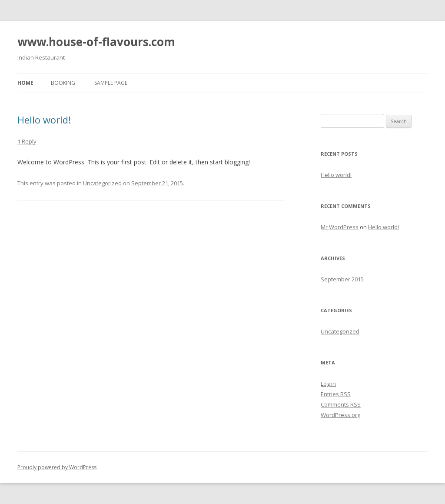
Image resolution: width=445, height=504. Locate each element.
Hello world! (44, 120)
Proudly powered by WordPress (57, 467)
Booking (63, 83)
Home (25, 83)
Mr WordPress (340, 227)
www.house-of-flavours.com (96, 42)
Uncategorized (102, 183)
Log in (328, 384)
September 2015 (342, 279)
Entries (336, 394)
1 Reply (27, 141)
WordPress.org (340, 415)
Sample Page (111, 83)
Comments (341, 404)
